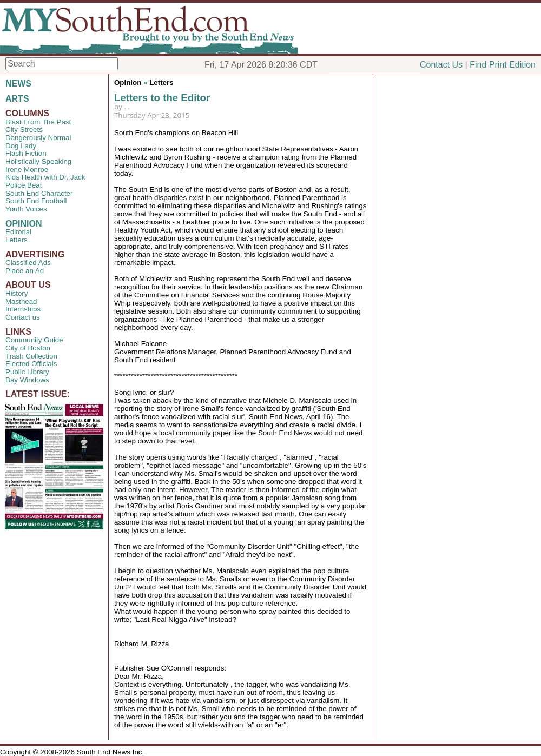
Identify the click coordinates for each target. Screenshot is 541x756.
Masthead (21, 301)
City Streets (24, 130)
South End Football (36, 201)
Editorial (18, 232)
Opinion (128, 82)
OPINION (24, 224)
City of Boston (28, 348)
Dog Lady (21, 146)
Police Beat (24, 185)
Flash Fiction (26, 153)
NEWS (18, 84)
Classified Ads (28, 263)
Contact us (23, 317)
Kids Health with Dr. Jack (45, 177)
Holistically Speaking (38, 161)
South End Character (39, 193)
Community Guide (34, 340)
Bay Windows (27, 380)
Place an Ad (25, 271)
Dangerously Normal (38, 138)
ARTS (17, 99)
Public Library (27, 372)
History (17, 293)
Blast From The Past (38, 122)
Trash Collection (31, 356)
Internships (23, 309)
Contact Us (441, 65)
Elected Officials (31, 364)
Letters (17, 240)
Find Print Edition (503, 65)
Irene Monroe (27, 170)
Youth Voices (26, 209)
